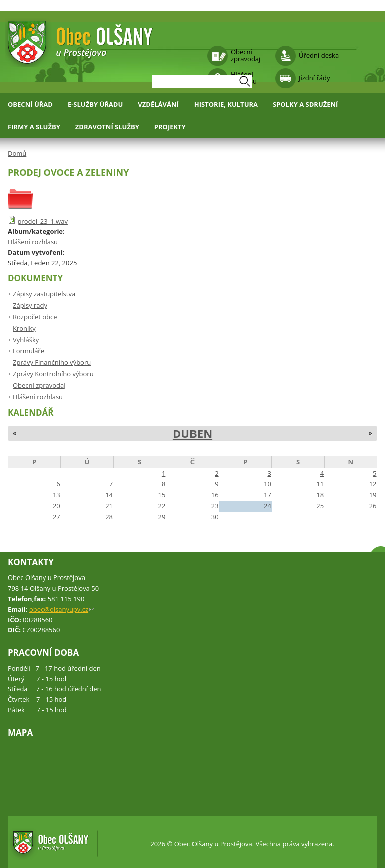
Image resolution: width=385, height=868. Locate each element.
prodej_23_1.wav (42, 221)
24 (267, 506)
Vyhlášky (26, 340)
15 (162, 495)
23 (215, 506)
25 (320, 506)
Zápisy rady (30, 305)
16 (215, 495)
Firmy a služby (34, 127)
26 (373, 506)
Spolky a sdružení (305, 104)
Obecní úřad (30, 104)
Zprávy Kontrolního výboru (53, 374)
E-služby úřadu (95, 104)
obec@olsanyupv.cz (62, 609)
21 (109, 506)
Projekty (170, 127)
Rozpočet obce (35, 317)
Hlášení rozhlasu (33, 242)
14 (109, 495)
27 (56, 517)
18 (320, 495)
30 (215, 517)
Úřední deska (319, 55)
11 (320, 484)
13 (56, 495)
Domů (17, 153)
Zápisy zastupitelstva (44, 294)
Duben (192, 433)
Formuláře (28, 351)
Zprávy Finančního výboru (52, 362)
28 (109, 517)
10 (267, 484)
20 (56, 506)
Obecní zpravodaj (245, 55)
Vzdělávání (158, 104)
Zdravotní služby (107, 127)
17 (267, 495)
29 (162, 517)
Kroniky (24, 328)
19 (373, 495)
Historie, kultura (226, 104)
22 (162, 506)
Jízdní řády (314, 78)
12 (373, 484)
